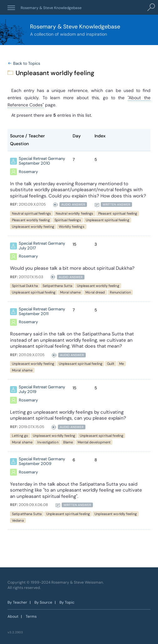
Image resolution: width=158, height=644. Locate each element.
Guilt (111, 364)
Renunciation (120, 292)
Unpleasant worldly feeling (33, 227)
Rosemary (28, 172)
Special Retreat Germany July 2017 (42, 246)
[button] (11, 8)
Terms (31, 616)
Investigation (48, 442)
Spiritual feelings (68, 220)
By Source (43, 602)
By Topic (67, 602)
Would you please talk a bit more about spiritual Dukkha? (72, 268)
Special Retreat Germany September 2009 (42, 462)
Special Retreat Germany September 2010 (42, 161)
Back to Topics (27, 63)
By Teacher (17, 602)
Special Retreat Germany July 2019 (42, 390)
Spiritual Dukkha (25, 286)
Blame (68, 442)
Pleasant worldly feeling (31, 220)
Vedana (18, 520)
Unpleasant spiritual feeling (107, 220)
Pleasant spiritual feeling (118, 213)
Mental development (94, 442)
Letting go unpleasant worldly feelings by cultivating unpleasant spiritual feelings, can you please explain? (68, 415)
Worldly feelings (72, 227)
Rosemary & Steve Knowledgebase (51, 8)
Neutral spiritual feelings (31, 213)
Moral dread (95, 292)
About (13, 616)
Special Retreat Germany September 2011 (42, 312)
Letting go (20, 436)
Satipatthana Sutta (57, 286)
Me (122, 364)
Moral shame (70, 292)
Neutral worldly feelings (75, 213)
